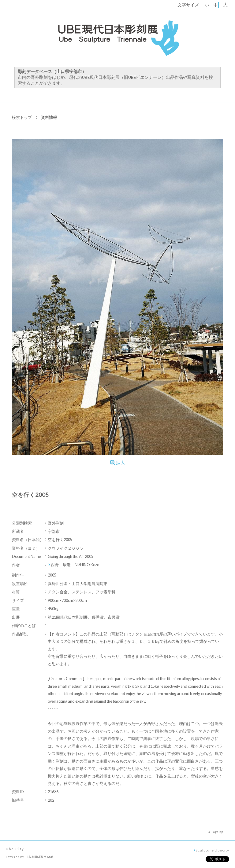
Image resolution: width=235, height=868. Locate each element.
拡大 (117, 463)
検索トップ (22, 117)
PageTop (217, 832)
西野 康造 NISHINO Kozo (75, 565)
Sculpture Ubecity (212, 850)
